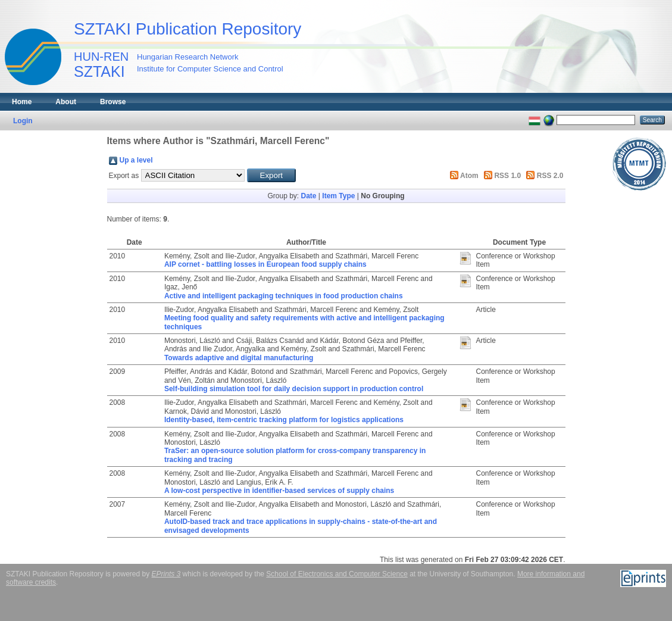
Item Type (338, 196)
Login (23, 121)
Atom (469, 176)
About (66, 102)
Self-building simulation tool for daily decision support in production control (294, 389)
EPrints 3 (166, 574)
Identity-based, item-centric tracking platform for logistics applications (284, 420)
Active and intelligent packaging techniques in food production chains (284, 296)
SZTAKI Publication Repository (187, 29)
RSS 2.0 (550, 176)
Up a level (136, 160)
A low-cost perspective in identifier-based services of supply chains (279, 491)
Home (22, 102)
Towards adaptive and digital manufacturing (239, 358)
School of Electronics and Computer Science (337, 574)
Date (308, 196)
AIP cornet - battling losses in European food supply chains (265, 264)
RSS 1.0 (507, 176)
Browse (113, 102)
